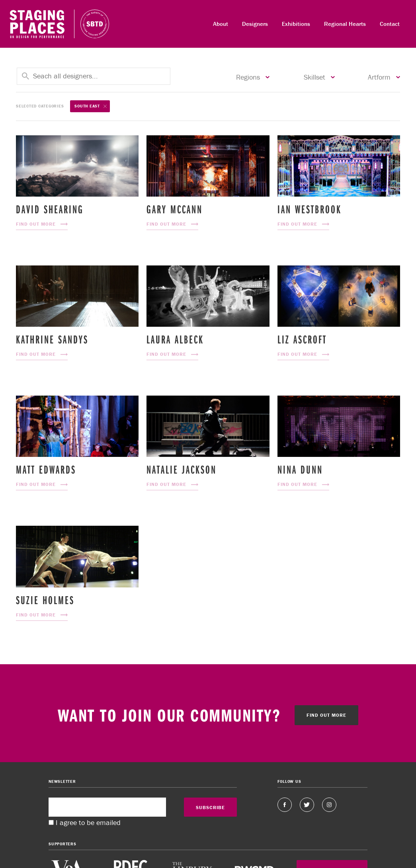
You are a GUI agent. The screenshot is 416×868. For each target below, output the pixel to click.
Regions (253, 77)
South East (91, 106)
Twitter (307, 805)
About (221, 24)
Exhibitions (296, 24)
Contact (390, 24)
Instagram (329, 805)
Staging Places (37, 24)
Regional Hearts (345, 24)
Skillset (319, 77)
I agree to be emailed (88, 822)
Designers (255, 24)
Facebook (285, 805)
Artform (384, 77)
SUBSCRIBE (210, 807)
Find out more (326, 715)
